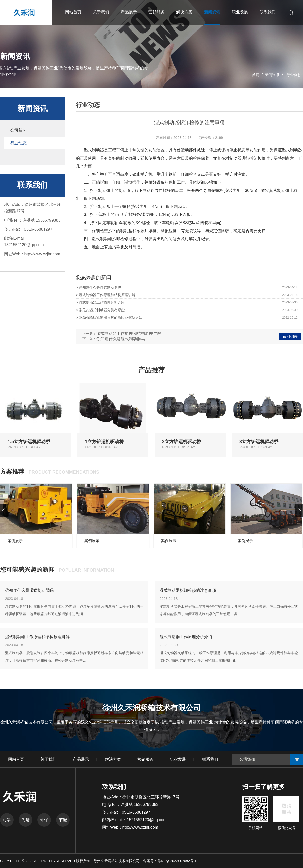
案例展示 (15, 541)
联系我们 (210, 759)
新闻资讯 (272, 75)
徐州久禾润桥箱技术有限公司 (117, 861)
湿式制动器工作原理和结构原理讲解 (129, 334)
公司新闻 (18, 130)
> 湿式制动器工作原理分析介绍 (100, 302)
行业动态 (293, 75)
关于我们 (48, 759)
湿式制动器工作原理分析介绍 (186, 637)
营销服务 (145, 759)
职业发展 (178, 759)
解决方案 (113, 759)
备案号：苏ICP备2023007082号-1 (170, 861)
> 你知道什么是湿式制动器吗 (98, 287)
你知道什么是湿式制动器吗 (121, 339)
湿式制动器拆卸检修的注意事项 (188, 590)
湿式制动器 (94, 150)
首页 (256, 75)
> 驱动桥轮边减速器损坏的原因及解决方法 (109, 318)
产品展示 (81, 759)
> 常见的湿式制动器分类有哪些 (100, 310)
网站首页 (16, 759)
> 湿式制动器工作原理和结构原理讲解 (106, 295)
